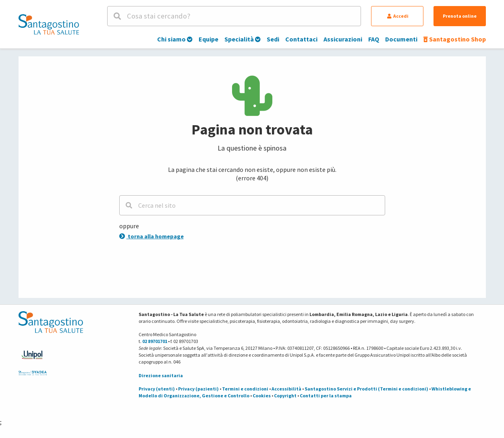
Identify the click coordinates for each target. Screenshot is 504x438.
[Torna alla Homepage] (49, 24)
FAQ (374, 39)
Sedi (273, 39)
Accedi (398, 16)
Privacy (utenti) (157, 389)
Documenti (401, 39)
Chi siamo (175, 39)
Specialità (243, 39)
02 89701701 (155, 341)
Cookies (262, 396)
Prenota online (460, 16)
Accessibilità (286, 389)
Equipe (208, 39)
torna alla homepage (151, 236)
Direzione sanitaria (161, 375)
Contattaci (301, 39)
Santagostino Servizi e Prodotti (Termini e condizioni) (366, 389)
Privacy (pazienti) (198, 389)
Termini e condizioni (245, 389)
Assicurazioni (343, 39)
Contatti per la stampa (326, 396)
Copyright (285, 396)
